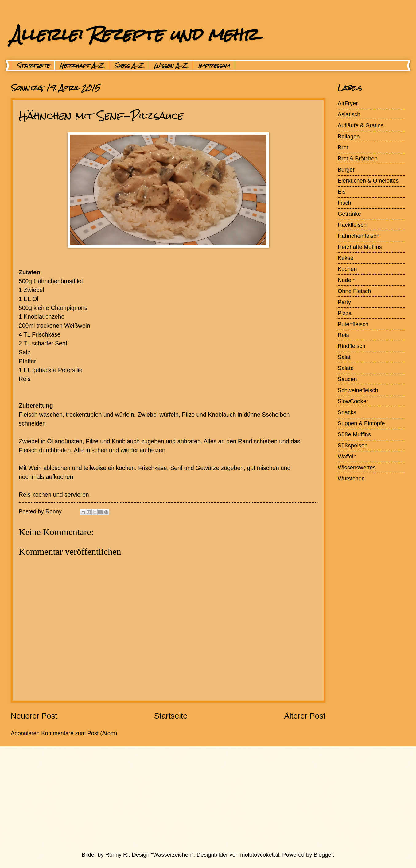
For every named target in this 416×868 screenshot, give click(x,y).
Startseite (33, 66)
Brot (343, 147)
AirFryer (348, 103)
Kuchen (347, 269)
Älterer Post (305, 716)
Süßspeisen (353, 445)
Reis (343, 335)
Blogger (323, 855)
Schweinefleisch (358, 390)
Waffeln (347, 456)
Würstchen (351, 478)
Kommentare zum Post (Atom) (79, 733)
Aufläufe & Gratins (361, 125)
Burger (346, 170)
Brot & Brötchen (358, 158)
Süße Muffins (354, 434)
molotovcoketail (260, 855)
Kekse (346, 258)
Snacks (347, 412)
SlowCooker (353, 401)
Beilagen (349, 136)
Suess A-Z (129, 66)
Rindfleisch (352, 346)
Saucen (347, 379)
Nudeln (347, 280)
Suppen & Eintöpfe (361, 423)
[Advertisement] (193, 799)
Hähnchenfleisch (359, 236)
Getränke (349, 214)
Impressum (214, 66)
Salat (344, 357)
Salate (346, 368)
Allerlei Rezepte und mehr (134, 34)
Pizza (345, 313)
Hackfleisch (352, 225)
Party (344, 302)
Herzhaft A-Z (82, 66)
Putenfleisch (353, 324)
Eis (342, 192)
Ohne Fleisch (354, 291)
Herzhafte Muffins (360, 247)
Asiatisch (349, 114)
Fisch (344, 203)
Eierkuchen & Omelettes (368, 181)
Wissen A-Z (171, 66)
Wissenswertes (357, 467)
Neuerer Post (34, 716)
